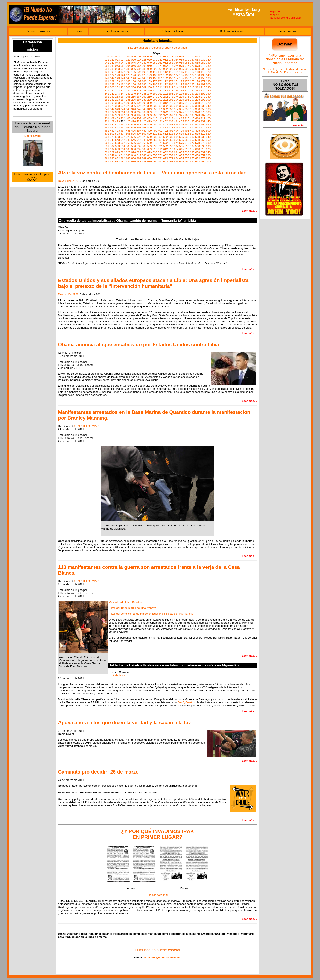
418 (198, 118)
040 (208, 60)
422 (112, 121)
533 (171, 137)
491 (160, 131)
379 (203, 112)
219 (203, 87)
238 (198, 90)
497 (192, 131)
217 (192, 87)
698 (198, 162)
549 (149, 140)
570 (155, 143)
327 (139, 106)
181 (107, 84)
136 (187, 75)
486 (134, 131)
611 (160, 149)
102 (112, 72)
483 (118, 131)
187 (139, 84)
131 (160, 75)
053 (171, 63)
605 (128, 149)
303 (118, 103)
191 (160, 84)
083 (118, 69)
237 (192, 90)
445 (128, 124)
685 (128, 162)
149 (149, 78)
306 (134, 103)
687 (139, 162)
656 (187, 155)
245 (128, 94)
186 (134, 84)
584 (123, 146)
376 (187, 112)
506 (134, 134)
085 (128, 69)
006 (134, 57)
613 (171, 149)
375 (182, 112)
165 (128, 81)
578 (198, 143)
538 (198, 137)
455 (182, 124)
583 (118, 146)
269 (149, 97)
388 (144, 115)
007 (139, 57)
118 (198, 72)
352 (165, 109)
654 (176, 155)
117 (192, 72)
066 (134, 66)
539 (203, 137)
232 (165, 90)
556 (187, 140)
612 (165, 149)
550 (155, 140)
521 (107, 137)
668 (144, 158)
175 (182, 81)
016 (187, 57)
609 (149, 149)
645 (128, 155)
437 (192, 121)
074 (176, 66)
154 (176, 78)
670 (155, 158)
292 (165, 100)
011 (160, 57)
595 (182, 146)
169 (149, 81)
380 (208, 112)
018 (198, 57)
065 (128, 66)
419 (203, 118)
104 (123, 72)
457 (192, 124)
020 (208, 57)
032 (165, 60)
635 (182, 152)
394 (176, 115)
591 (160, 146)
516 (187, 134)
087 (139, 69)
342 (112, 109)
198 (198, 84)
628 (144, 152)
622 (112, 152)
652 (165, 155)
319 (203, 103)
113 (171, 72)
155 (182, 78)
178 (198, 81)
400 (208, 115)
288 (144, 100)
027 (139, 60)
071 (160, 66)
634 (176, 152)
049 (149, 63)
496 (187, 131)
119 (203, 72)
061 (107, 66)
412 (165, 118)
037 (192, 60)
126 (134, 75)
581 (107, 146)
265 (128, 97)
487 (139, 131)
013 (171, 57)
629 (149, 152)
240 (208, 90)
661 (107, 158)
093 (171, 69)
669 (149, 158)
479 (203, 128)
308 (144, 103)
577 (192, 143)
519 (203, 134)
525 (128, 137)
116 (187, 72)
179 (203, 81)
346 (134, 109)
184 (123, 84)
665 (128, 158)
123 (118, 75)
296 (187, 100)
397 (192, 115)
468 (144, 128)
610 (155, 149)
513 (171, 134)
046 (134, 63)
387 (139, 115)
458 (198, 124)
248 (144, 94)
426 (134, 121)
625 (128, 152)
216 (187, 87)
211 (160, 87)
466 (134, 128)
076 (187, 66)
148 (144, 78)
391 (160, 115)
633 (171, 152)
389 (149, 115)
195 (182, 84)
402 (112, 118)
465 (128, 128)
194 (176, 84)
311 (160, 103)
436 (187, 121)
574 (176, 143)
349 (149, 109)
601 (107, 149)
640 (208, 152)
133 (171, 75)
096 (187, 69)
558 (198, 140)
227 (139, 90)
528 (144, 137)
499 (203, 131)
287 (139, 100)
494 (176, 131)
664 (123, 158)
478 (198, 128)
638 (198, 152)
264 (123, 97)
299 (203, 100)
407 (139, 118)
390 (155, 115)
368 (144, 112)
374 (176, 112)
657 (192, 155)
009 (149, 57)
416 (187, 118)
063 (118, 66)
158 (198, 78)
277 (192, 97)
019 (203, 57)
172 (165, 81)
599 (203, 146)
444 (123, 124)
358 (198, 109)
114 (176, 72)
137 (192, 75)
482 (112, 131)
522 (112, 137)
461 (107, 128)
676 (187, 158)
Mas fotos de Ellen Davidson (126, 602)
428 (144, 121)
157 (192, 78)
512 (165, 134)
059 (203, 63)
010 (155, 57)
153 (171, 78)
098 (198, 69)
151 (160, 78)
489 (149, 131)
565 (128, 143)
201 (107, 87)
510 (155, 134)
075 (182, 66)
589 (149, 146)
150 (155, 78)
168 (144, 81)
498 (198, 131)
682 (112, 162)
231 (160, 90)
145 (128, 78)
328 (144, 106)
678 (198, 158)
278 (198, 97)
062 (112, 66)
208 (144, 87)
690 (155, 162)
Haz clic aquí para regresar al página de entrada (158, 48)
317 (192, 103)
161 (107, 81)
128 (144, 75)
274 (176, 97)
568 (144, 143)
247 (139, 94)
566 (134, 143)
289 (149, 100)
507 (139, 134)
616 (187, 149)
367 (139, 112)
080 (208, 66)
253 (171, 94)
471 (160, 128)
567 (139, 143)
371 (160, 112)
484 (123, 131)
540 (208, 137)
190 (155, 84)
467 (139, 128)
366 (134, 112)
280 (208, 97)
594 (176, 146)
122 (112, 75)
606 (134, 149)
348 (144, 109)
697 (192, 162)
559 (203, 140)
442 (112, 124)
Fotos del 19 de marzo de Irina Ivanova (132, 608)
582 (112, 146)
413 (171, 118)
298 (198, 100)
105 (128, 72)
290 (155, 100)
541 (107, 140)
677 (192, 158)
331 (160, 106)
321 (107, 106)
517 (192, 134)
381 (107, 115)
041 (107, 63)
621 (107, 152)
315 (182, 103)
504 (123, 134)
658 (198, 155)
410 (155, 118)
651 (160, 155)
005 (128, 57)
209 (149, 87)
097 (192, 69)
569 (149, 143)
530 (155, 137)
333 (171, 106)
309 (149, 103)
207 (139, 87)
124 (123, 75)
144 (123, 78)
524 (123, 137)
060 (208, 63)
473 (171, 128)
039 (203, 60)
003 (118, 57)
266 (134, 97)
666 (134, 158)
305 (128, 103)
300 (208, 100)
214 (176, 87)
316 (187, 103)
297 (192, 100)
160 (208, 78)
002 (112, 57)
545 (128, 140)
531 (160, 137)
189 (149, 84)
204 (123, 87)
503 (118, 134)
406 (134, 118)
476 (187, 128)
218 (198, 87)
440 (208, 121)
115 (182, 72)
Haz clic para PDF (158, 895)
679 (203, 158)
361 (107, 112)
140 (208, 75)
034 (176, 60)
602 (112, 149)
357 (192, 109)
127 (139, 75)
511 (160, 134)
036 (187, 60)
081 (107, 69)
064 (123, 66)
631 (160, 152)
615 (182, 149)
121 (107, 75)
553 (171, 140)
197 (192, 84)
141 (107, 78)
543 (118, 140)
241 (107, 94)
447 (139, 124)
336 (187, 106)
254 (176, 94)
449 (149, 124)
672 (165, 158)
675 (182, 158)
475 (182, 128)
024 (123, 60)
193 (171, 84)
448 (144, 124)
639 (203, 152)
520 (208, 134)
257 (192, 94)
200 (208, 84)
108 (144, 72)
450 (155, 124)
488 (144, 131)
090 (155, 69)
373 (171, 112)
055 (182, 63)
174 (176, 81)
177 (192, 81)
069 (149, 66)
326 (134, 106)
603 (118, 149)
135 (182, 75)
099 (203, 69)
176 (187, 81)
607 (139, 149)
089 (149, 69)
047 (139, 63)
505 (128, 134)
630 (155, 152)
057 (192, 63)
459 (203, 124)
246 (134, 94)
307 (139, 103)
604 (123, 149)
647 (139, 155)
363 (118, 112)
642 (112, 155)
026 (134, 60)
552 (165, 140)
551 (160, 140)
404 (123, 118)
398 (198, 115)
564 (123, 143)
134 (176, 75)
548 (144, 140)
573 (171, 143)
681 (107, 162)
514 (176, 134)
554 (176, 140)
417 (192, 118)
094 (176, 69)
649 (149, 155)
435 (182, 121)
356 (187, 109)
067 (139, 66)
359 (203, 109)
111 (160, 72)
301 (107, 103)
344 (123, 109)
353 (171, 109)
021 (107, 60)
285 (128, 100)
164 (123, 81)
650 (155, 155)
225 (128, 90)
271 (160, 97)
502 (112, 134)
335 (182, 106)
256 (187, 94)
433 (171, 121)
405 (128, 118)
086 (134, 69)
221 (107, 90)
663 (118, 158)
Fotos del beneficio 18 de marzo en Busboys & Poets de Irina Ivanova (151, 614)
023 (118, 60)
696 (187, 162)
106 (134, 72)
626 (134, 152)
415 (182, 118)
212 (165, 87)
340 (208, 106)
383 (118, 115)
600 (208, 146)
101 (107, 72)
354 (176, 109)
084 (123, 69)
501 (107, 134)
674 (176, 158)
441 (107, 124)
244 (123, 94)
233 (171, 90)
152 (165, 78)
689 (149, 162)
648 (144, 155)
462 (112, 128)
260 (208, 94)
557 (192, 140)
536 (187, 137)
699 (203, 162)
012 (165, 57)
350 (155, 109)
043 (118, 63)
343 (118, 109)
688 (144, 162)
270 (155, 97)
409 (149, 118)
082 (112, 69)
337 (192, 106)
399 (203, 115)
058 (198, 63)
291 (160, 100)
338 (198, 106)
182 (112, 84)
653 (171, 155)
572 (165, 143)
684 (123, 162)
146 (134, 78)
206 (134, 87)
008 (144, 57)
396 (187, 115)
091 (160, 69)
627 (139, 152)
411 (160, 118)
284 (123, 100)
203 (118, 87)
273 (171, 97)
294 (176, 100)
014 (176, 57)
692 (165, 162)
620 (208, 149)
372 (165, 112)
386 (134, 115)
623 (118, 152)
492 (165, 131)
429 (149, 121)
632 (165, 152)
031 (160, 60)
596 (187, 146)
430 (155, 121)
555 (182, 140)
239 (203, 90)
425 (128, 121)
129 (149, 75)
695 (182, 162)
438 (198, 121)
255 (182, 94)
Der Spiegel (185, 702)
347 (139, 109)
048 (144, 63)
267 (139, 97)
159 (203, 78)
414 (176, 118)
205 (128, 87)
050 (155, 63)
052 (165, 63)
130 (155, 75)
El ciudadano (117, 675)
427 (139, 121)
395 (182, 115)
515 (182, 134)
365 (128, 112)
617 (192, 149)
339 (203, 106)
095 (182, 69)
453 (171, 124)
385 (128, 115)
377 (192, 112)
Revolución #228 (68, 181)
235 (182, 90)
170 (155, 81)
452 (165, 124)
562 (112, 143)
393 (171, 115)
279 (203, 97)
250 (155, 94)
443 (118, 124)
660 (208, 155)
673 (171, 158)
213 (171, 87)
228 (144, 90)
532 (165, 137)
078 (198, 66)
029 (149, 60)
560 (208, 140)
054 (176, 63)
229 (149, 90)
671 (160, 158)
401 (107, 118)
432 (165, 121)
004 (123, 57)
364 (123, 112)
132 (165, 75)
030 (155, 60)
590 (155, 146)
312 (165, 103)
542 (112, 140)
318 (198, 103)
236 (187, 90)
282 (112, 100)
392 (165, 115)
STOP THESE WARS (87, 426)
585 (128, 146)
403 (118, 118)
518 (198, 134)
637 (192, 152)
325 (128, 106)
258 (198, 94)
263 (118, 97)
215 (182, 87)
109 (149, 72)
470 (155, 128)
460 (208, 124)
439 (203, 121)
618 (198, 149)
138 (198, 75)
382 (112, 115)
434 (176, 121)
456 (187, 124)
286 (134, 100)
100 (208, 69)
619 (203, 149)
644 (123, 155)
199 (203, 84)
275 (182, 97)
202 (112, 87)
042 (112, 63)
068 (144, 66)
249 (149, 94)
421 (107, 121)
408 (144, 118)
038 (198, 60)
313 (171, 103)
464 (123, 128)
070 (155, 66)
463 (118, 128)
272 (165, 97)
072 (165, 66)
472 (165, 128)
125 (128, 75)
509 (149, 134)
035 (182, 60)
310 (155, 103)
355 (182, 109)
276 (187, 97)
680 (208, 158)
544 (123, 140)
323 (118, 106)
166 (134, 81)
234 (176, 90)
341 (107, 109)
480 (208, 128)
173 (171, 81)
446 (134, 124)
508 (144, 134)
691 (160, 162)
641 (107, 155)
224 (123, 90)
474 (176, 128)
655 (182, 155)
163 (118, 81)
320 (208, 103)
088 (144, 69)
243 (118, 94)
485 (128, 131)
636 (187, 152)
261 (107, 97)
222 (112, 90)
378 (198, 112)
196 (187, 84)
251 (160, 94)
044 (123, 63)
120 (208, 72)
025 (128, 60)
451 (160, 124)
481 (107, 131)
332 (165, 106)
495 (182, 131)
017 (192, 57)
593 (171, 146)
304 (123, 103)
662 (112, 158)
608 (144, 149)
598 (198, 146)
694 (176, 162)
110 (155, 72)
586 (134, 146)
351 (160, 109)
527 (139, 137)
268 (144, 97)
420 (208, 118)
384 (123, 115)
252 (165, 94)
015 (182, 57)
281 (107, 100)
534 (176, 137)
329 (149, 106)
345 (128, 109)
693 (171, 162)
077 (192, 66)
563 (118, 143)
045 (128, 63)
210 (155, 87)
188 (144, 84)
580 (208, 143)
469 (149, 128)
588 (144, 146)
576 (187, 143)
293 (171, 100)
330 (155, 106)
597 (192, 146)
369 (149, 112)
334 (176, 106)
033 (171, 60)
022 (112, 60)
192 (165, 84)
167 (139, 81)
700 (208, 162)
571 (160, 143)
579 (203, 143)
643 (118, 155)
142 (112, 78)
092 (165, 69)
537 (192, 137)
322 (112, 106)
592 (165, 146)
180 (208, 81)
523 (118, 137)
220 (208, 87)
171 (160, 81)
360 (208, 109)
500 (208, 131)
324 (123, 106)
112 (165, 72)
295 (182, 100)
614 (176, 149)
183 (118, 84)
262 (112, 97)
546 (134, 140)
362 (112, 112)
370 (155, 112)
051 (160, 63)
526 (134, 137)
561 (107, 143)
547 (139, 140)
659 (203, 155)
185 (128, 84)
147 (139, 78)
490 (155, 131)
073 (171, 66)
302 (112, 103)
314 (176, 103)
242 (112, 94)
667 (139, 158)
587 (139, 146)
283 (118, 100)
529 (149, 137)
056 (187, 63)
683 (118, 162)
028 (144, 60)
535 (182, 137)
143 (118, 78)
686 (134, 162)
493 (171, 131)
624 (123, 152)
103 (118, 72)
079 (203, 66)
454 (176, 124)
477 (192, 128)
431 (160, 121)
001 (107, 57)
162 (112, 81)
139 (203, 75)
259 (203, 94)
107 (139, 72)
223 (118, 90)
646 (134, 155)
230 (155, 90)
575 (182, 143)
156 (187, 78)
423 (118, 121)
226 (134, 90)
